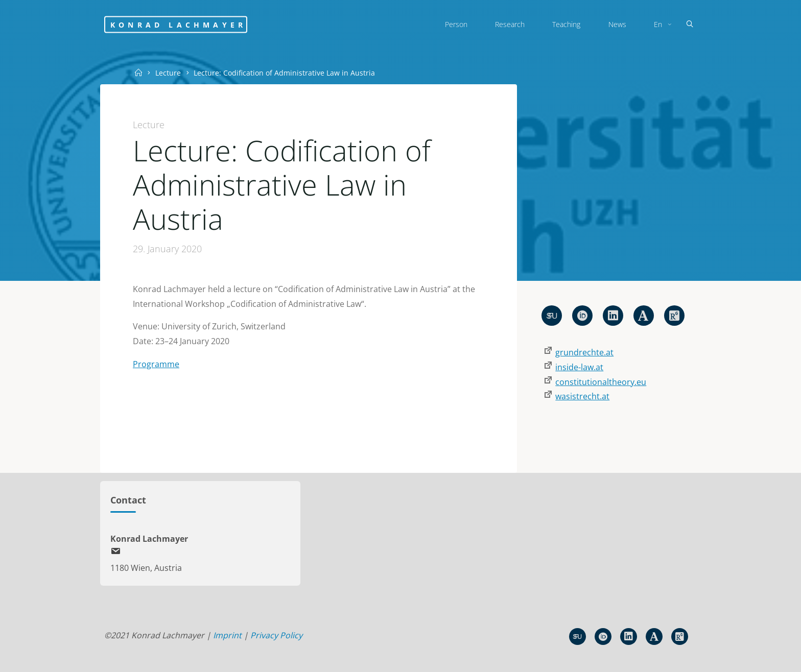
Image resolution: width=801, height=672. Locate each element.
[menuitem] (662, 24)
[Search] (690, 25)
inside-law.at (579, 367)
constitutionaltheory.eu (601, 382)
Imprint (227, 635)
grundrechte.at (584, 352)
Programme (156, 364)
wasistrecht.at (582, 396)
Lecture (168, 73)
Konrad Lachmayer (178, 24)
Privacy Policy (276, 635)
